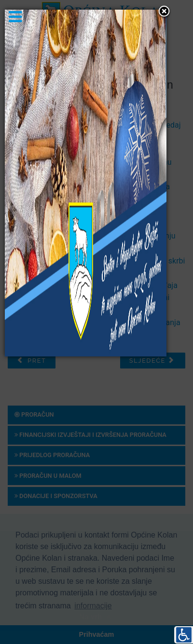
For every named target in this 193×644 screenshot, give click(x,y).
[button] (164, 12)
